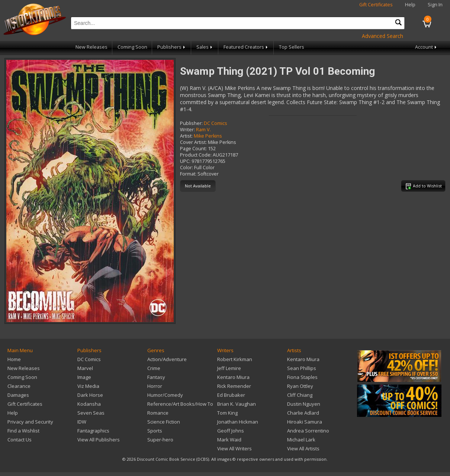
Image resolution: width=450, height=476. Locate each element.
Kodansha (89, 404)
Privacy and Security (30, 422)
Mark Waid (229, 440)
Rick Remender (234, 386)
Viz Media (88, 386)
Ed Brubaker (231, 395)
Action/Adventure (167, 359)
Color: (187, 168)
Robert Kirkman (235, 359)
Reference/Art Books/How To (180, 404)
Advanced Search (382, 36)
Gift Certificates (376, 5)
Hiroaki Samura (305, 422)
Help (410, 5)
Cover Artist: (193, 142)
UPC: (185, 161)
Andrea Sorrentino (308, 431)
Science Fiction (164, 422)
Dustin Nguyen (304, 404)
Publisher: (191, 123)
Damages (18, 395)
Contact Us (20, 440)
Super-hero (160, 440)
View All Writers (234, 448)
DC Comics (216, 123)
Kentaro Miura (233, 377)
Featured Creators (246, 47)
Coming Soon (132, 47)
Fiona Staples (302, 377)
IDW (82, 422)
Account (426, 47)
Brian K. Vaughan (237, 404)
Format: (188, 174)
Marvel (85, 368)
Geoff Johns (231, 431)
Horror (155, 386)
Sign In (435, 5)
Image (84, 377)
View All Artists (303, 448)
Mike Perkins (208, 136)
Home (14, 359)
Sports (155, 431)
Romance (158, 413)
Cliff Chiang (300, 395)
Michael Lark (301, 440)
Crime (154, 368)
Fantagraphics (93, 431)
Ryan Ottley (300, 386)
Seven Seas (91, 413)
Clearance (19, 386)
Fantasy (156, 377)
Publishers (172, 47)
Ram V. (203, 130)
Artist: (186, 136)
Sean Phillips (302, 368)
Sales (205, 47)
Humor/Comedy (165, 395)
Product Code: (196, 155)
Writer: (187, 130)
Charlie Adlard (303, 413)
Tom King (227, 413)
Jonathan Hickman (238, 422)
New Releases (91, 47)
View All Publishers (99, 440)
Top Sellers (292, 47)
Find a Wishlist (23, 431)
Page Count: (193, 149)
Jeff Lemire (229, 368)
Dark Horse (90, 395)
